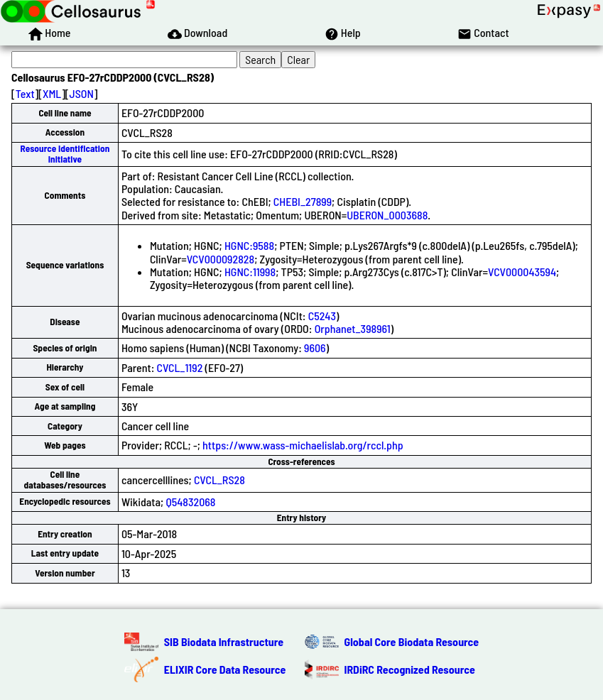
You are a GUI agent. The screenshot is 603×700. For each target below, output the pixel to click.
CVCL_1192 (180, 367)
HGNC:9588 (249, 245)
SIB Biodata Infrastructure (224, 641)
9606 (315, 348)
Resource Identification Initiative (65, 154)
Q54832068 (190, 502)
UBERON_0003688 (387, 215)
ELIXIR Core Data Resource (225, 669)
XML (52, 93)
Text (25, 93)
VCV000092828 (221, 259)
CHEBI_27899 (303, 201)
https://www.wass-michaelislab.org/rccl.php (303, 445)
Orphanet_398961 (353, 328)
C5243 (322, 316)
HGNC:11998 (250, 272)
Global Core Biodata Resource (412, 641)
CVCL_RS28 (219, 480)
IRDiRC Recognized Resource (410, 669)
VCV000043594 (522, 272)
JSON (82, 93)
